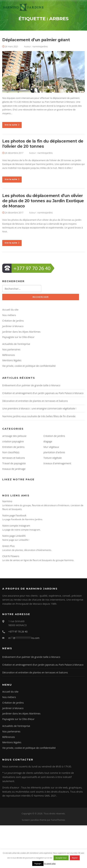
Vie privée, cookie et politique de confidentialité (29, 366)
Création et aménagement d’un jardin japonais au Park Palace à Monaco (43, 393)
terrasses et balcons (14, 458)
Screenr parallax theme (34, 820)
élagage (48, 441)
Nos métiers (9, 315)
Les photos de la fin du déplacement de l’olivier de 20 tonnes (43, 144)
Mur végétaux (51, 447)
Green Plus (8, 546)
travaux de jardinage (14, 469)
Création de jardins (13, 321)
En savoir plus (50, 864)
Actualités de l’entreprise (16, 344)
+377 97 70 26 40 (18, 632)
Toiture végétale (53, 458)
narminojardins (40, 46)
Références (8, 355)
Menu (82, 7)
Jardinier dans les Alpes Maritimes (21, 332)
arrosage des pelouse (14, 436)
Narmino (7, 501)
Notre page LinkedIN (14, 536)
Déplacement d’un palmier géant (36, 40)
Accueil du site (10, 310)
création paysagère (13, 441)
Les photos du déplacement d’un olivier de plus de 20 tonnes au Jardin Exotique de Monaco (43, 201)
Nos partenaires (11, 349)
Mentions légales (12, 360)
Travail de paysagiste (14, 463)
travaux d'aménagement (57, 463)
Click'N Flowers (11, 556)
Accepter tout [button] (61, 858)
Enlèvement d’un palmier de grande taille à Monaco (31, 385)
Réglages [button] (38, 864)
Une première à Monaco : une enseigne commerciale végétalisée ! (39, 408)
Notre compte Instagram (16, 526)
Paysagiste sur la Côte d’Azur (18, 337)
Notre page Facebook (14, 515)
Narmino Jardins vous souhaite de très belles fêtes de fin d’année (39, 416)
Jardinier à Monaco (13, 326)
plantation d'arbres (54, 452)
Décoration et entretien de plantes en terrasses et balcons (35, 401)
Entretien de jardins (13, 447)
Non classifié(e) (11, 452)
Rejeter (75, 858)
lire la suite (12, 125)
